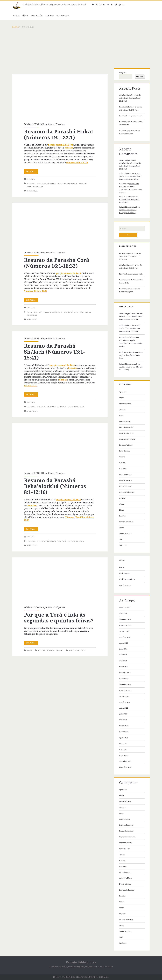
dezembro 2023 (125, 619)
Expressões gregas (126, 433)
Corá (29, 312)
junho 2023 (123, 649)
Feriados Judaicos (126, 445)
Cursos (49, 15)
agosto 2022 (123, 708)
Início (16, 15)
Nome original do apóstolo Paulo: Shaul (131, 355)
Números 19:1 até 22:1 (77, 163)
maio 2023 (123, 655)
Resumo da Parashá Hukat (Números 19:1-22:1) (60, 97)
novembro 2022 (125, 690)
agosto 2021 (123, 738)
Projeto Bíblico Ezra (81, 962)
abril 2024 (123, 614)
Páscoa (122, 504)
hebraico (69, 148)
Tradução (123, 545)
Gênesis (122, 457)
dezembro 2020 (125, 761)
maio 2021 (123, 744)
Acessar (122, 567)
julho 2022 (123, 714)
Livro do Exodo (125, 475)
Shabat (63, 380)
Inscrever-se (63, 15)
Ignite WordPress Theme (68, 977)
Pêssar (122, 510)
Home (15, 27)
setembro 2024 (125, 608)
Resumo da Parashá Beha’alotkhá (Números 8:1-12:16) (60, 446)
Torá (30, 651)
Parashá (31, 179)
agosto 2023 (123, 643)
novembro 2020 (125, 767)
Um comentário (77, 651)
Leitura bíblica (46, 651)
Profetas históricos (126, 522)
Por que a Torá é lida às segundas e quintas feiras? (60, 580)
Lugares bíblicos (125, 480)
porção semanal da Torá (61, 145)
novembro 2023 (125, 625)
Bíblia (25, 15)
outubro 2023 (124, 631)
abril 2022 (123, 720)
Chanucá (122, 410)
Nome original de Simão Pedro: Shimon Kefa (131, 123)
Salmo (121, 528)
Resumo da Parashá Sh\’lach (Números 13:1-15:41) (54, 352)
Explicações (37, 15)
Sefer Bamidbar (35, 187)
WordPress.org (125, 585)
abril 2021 (123, 749)
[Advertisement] (81, 47)
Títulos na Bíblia (125, 534)
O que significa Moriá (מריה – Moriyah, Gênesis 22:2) (130, 210)
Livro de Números (47, 184)
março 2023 (123, 667)
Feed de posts (124, 573)
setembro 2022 (125, 702)
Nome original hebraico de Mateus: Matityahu (129, 132)
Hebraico (123, 469)
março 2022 (123, 726)
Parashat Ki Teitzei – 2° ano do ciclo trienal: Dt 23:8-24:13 (130, 108)
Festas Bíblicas (124, 451)
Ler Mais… (32, 171)
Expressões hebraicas (127, 439)
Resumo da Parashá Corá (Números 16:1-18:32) (60, 226)
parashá (83, 184)
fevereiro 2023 (125, 673)
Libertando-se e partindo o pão (131, 116)
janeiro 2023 (124, 679)
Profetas (122, 516)
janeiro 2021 (124, 755)
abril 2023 (123, 661)
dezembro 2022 (125, 684)
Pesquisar (123, 73)
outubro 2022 (124, 696)
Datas (121, 415)
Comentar (32, 191)
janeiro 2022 (124, 732)
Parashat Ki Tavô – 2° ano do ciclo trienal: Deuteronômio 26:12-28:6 (130, 98)
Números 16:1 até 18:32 (35, 291)
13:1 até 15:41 (30, 386)
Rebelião (79, 312)
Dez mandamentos (126, 427)
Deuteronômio (125, 421)
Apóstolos (123, 392)
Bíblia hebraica (125, 404)
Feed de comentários (127, 579)
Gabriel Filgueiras (57, 124)
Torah (59, 651)
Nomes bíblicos (125, 486)
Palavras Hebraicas (126, 492)
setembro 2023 (125, 637)
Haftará (31, 184)
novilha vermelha (67, 184)
